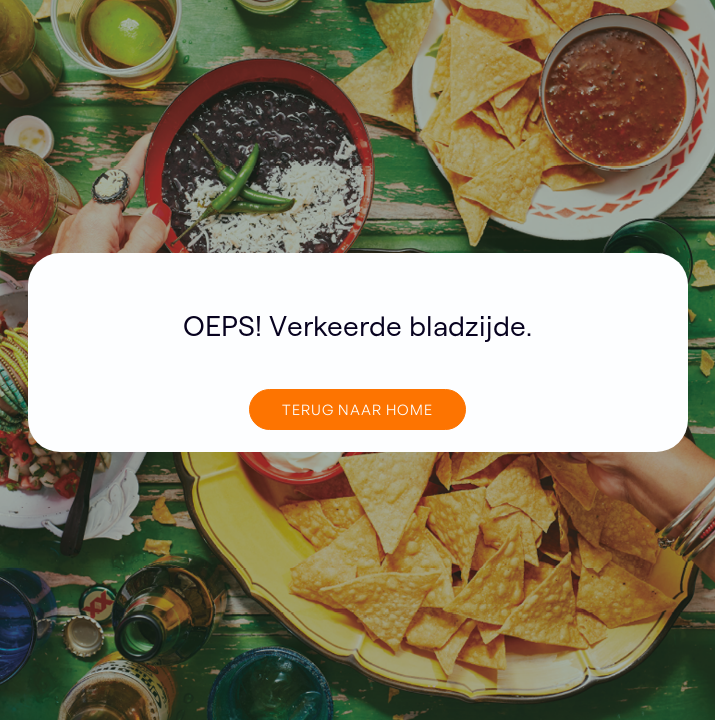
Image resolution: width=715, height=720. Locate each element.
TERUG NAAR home (357, 409)
